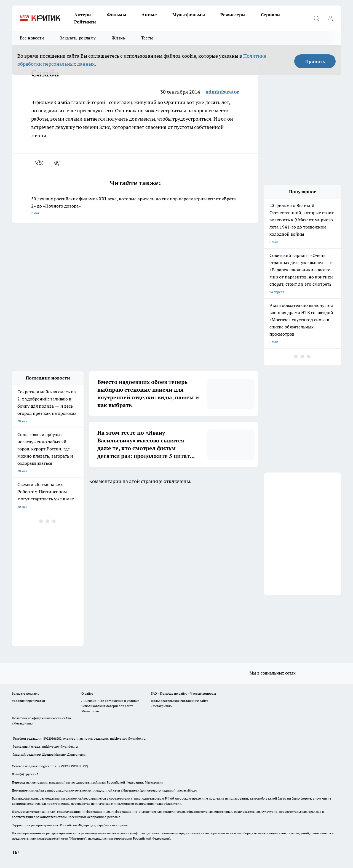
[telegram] (58, 163)
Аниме (149, 15)
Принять (315, 61)
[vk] (40, 163)
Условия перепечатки (28, 701)
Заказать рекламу (78, 38)
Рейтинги (85, 22)
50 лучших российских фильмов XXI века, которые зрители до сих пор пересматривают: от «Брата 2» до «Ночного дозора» (135, 206)
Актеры (83, 15)
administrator (222, 92)
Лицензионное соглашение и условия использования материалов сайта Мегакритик (110, 706)
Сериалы (271, 15)
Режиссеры (233, 15)
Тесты (147, 38)
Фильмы (117, 15)
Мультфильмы (189, 15)
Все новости (32, 38)
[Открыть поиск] (316, 18)
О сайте (87, 693)
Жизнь (118, 38)
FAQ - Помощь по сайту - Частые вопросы (183, 693)
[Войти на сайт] (330, 18)
